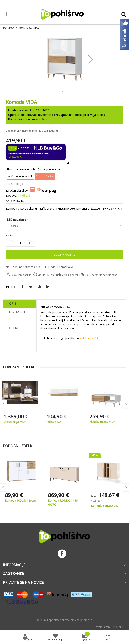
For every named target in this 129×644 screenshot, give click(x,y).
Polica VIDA (55, 422)
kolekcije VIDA (89, 338)
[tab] (20, 304)
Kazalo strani (102, 627)
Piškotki (118, 627)
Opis (13, 303)
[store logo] (62, 14)
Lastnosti (17, 312)
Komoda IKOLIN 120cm (20, 500)
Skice (13, 320)
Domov (8, 28)
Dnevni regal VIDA (16, 422)
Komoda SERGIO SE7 (105, 506)
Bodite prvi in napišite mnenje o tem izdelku (32, 131)
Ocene (14, 328)
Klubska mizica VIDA (104, 422)
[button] (90, 60)
